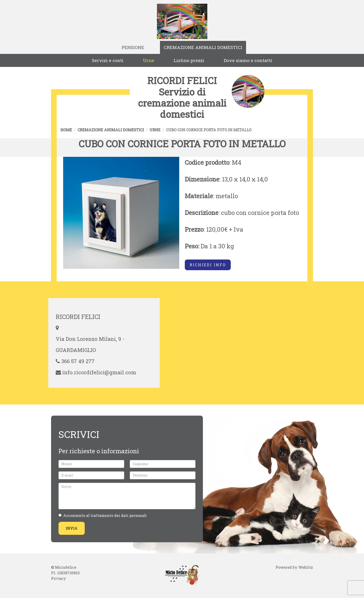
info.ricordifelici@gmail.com (99, 372)
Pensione (133, 47)
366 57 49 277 (78, 361)
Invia (72, 528)
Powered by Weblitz (294, 567)
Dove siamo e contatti (248, 60)
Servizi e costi (108, 60)
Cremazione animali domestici (203, 47)
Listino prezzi (189, 60)
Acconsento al (103, 515)
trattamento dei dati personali (119, 515)
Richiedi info (208, 265)
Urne (149, 60)
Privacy (58, 578)
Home (66, 130)
